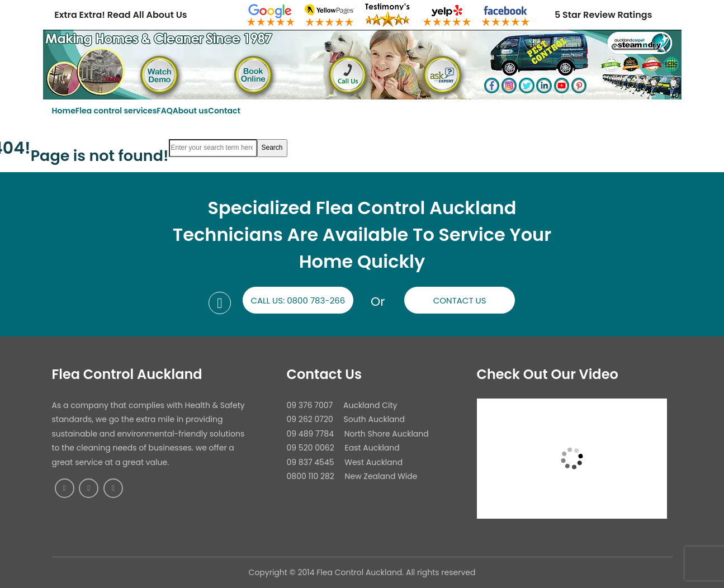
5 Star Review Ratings (603, 15)
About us (190, 111)
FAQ (164, 111)
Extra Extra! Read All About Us (120, 15)
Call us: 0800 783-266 (298, 300)
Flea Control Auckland (127, 374)
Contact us (460, 300)
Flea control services (116, 111)
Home (64, 111)
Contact (224, 111)
